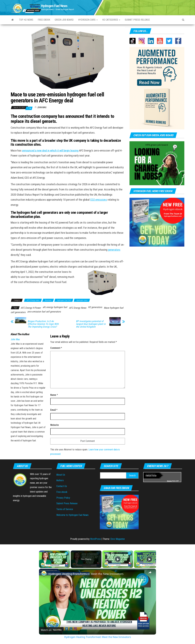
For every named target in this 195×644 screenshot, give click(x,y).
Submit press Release (137, 20)
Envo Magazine (118, 539)
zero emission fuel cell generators (44, 312)
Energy (169, 481)
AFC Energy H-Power (31, 308)
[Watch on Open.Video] (51, 630)
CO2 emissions (99, 200)
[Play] (118, 559)
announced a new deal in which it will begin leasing (50, 151)
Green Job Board (64, 20)
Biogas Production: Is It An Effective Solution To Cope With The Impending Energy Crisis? (43, 324)
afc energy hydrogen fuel (55, 307)
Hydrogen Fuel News (54, 6)
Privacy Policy (63, 498)
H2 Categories (111, 20)
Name (54, 395)
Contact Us (62, 486)
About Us (61, 475)
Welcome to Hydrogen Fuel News (72, 515)
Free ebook (44, 20)
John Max (42, 107)
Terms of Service (65, 509)
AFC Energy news (33, 300)
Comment (56, 348)
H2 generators (95, 307)
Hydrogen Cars (88, 20)
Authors (60, 480)
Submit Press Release (67, 503)
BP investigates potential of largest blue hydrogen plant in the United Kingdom (91, 324)
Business (48, 300)
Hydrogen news (82, 300)
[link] (44, 574)
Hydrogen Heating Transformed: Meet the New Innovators (86, 574)
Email (54, 410)
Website (55, 425)
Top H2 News (26, 20)
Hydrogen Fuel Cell (64, 300)
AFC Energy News (78, 308)
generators (114, 250)
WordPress (96, 539)
